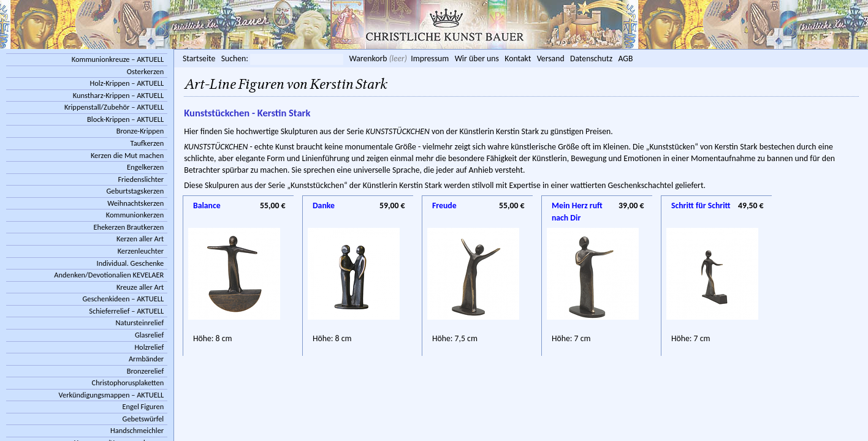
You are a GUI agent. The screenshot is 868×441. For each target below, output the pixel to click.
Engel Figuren (143, 406)
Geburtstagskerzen (135, 191)
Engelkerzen (145, 167)
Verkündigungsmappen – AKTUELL (112, 395)
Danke (324, 205)
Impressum (430, 58)
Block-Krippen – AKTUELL (125, 119)
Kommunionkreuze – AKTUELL (118, 59)
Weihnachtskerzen (135, 203)
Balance (207, 205)
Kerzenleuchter (141, 251)
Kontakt (518, 58)
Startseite (199, 58)
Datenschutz (591, 58)
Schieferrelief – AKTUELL (126, 311)
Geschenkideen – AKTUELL (123, 299)
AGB (625, 58)
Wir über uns (477, 58)
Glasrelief (149, 335)
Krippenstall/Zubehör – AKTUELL (114, 107)
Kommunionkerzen (135, 215)
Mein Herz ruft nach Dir (577, 206)
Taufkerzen (147, 143)
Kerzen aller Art (140, 239)
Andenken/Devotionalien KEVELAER (109, 275)
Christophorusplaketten (128, 383)
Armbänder (146, 359)
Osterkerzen (145, 71)
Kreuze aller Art (140, 287)
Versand (551, 58)
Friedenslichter (141, 179)
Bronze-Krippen (140, 131)
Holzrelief (149, 347)
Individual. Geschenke (131, 263)
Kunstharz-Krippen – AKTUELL (118, 95)
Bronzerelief (145, 371)
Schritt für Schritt (701, 205)
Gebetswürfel (143, 419)
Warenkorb (368, 58)
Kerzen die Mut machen (127, 155)
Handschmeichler (137, 430)
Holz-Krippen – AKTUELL (127, 83)
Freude (444, 205)
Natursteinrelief (140, 322)
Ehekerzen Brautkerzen (128, 227)
